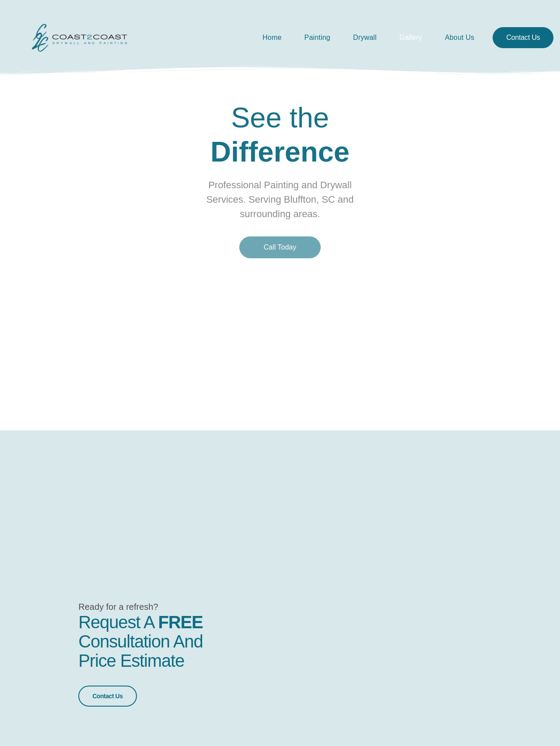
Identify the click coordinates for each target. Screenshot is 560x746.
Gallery (411, 37)
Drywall (365, 37)
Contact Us (107, 694)
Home (272, 37)
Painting (317, 37)
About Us (460, 37)
